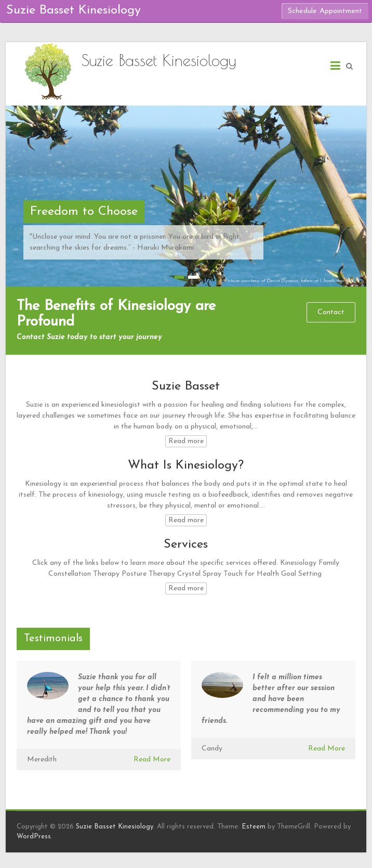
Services (186, 545)
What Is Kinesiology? (186, 465)
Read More (152, 760)
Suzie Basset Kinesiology (159, 60)
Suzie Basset (186, 386)
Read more (186, 441)
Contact (331, 312)
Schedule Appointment (325, 11)
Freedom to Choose (84, 212)
